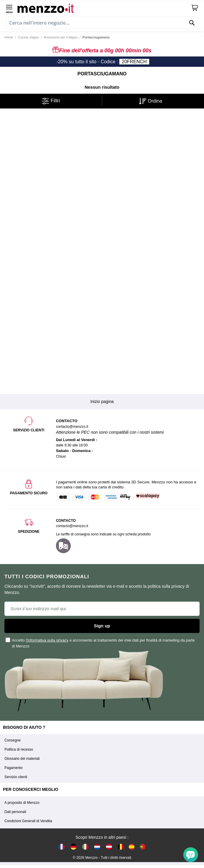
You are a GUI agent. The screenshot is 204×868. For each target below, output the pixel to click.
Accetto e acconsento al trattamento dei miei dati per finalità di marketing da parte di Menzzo (100, 643)
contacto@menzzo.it (72, 526)
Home (9, 37)
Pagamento (13, 768)
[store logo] (104, 8)
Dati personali (15, 812)
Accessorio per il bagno (61, 37)
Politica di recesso (19, 749)
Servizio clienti (16, 777)
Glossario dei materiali (22, 759)
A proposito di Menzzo (22, 803)
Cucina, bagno (29, 37)
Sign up (102, 626)
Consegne (13, 740)
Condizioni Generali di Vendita (28, 821)
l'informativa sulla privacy (47, 640)
